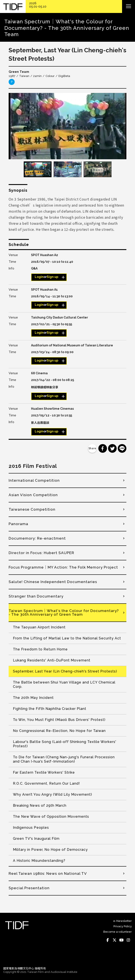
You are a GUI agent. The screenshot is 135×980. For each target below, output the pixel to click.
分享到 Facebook (103, 448)
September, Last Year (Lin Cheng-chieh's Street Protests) (65, 671)
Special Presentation (29, 888)
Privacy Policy (123, 926)
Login (39, 277)
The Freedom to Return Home (40, 649)
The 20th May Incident (33, 698)
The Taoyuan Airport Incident (39, 627)
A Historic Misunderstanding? (39, 861)
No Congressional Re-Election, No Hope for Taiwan (59, 731)
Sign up (53, 277)
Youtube (121, 940)
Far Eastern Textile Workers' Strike (44, 772)
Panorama (18, 524)
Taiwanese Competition (32, 509)
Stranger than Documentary (36, 596)
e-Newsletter (122, 921)
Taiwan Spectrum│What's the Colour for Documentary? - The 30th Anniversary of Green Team (64, 613)
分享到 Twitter (112, 448)
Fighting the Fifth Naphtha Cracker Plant (50, 709)
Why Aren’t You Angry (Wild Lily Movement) (53, 794)
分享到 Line (122, 448)
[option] (67, 126)
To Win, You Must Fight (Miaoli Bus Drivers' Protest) (59, 720)
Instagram (128, 940)
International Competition (34, 480)
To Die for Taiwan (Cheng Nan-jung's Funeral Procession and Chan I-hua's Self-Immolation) (64, 759)
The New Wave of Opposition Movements (51, 817)
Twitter (115, 940)
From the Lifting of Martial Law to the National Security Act (67, 638)
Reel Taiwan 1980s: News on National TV (48, 873)
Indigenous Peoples (31, 828)
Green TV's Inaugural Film (36, 839)
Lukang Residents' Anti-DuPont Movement (52, 660)
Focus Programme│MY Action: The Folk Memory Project (63, 567)
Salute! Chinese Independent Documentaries (53, 582)
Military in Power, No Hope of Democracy (50, 850)
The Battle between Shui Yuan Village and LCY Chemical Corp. (64, 684)
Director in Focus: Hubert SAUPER (41, 553)
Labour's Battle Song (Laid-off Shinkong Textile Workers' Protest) (65, 744)
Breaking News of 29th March (40, 806)
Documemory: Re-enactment (37, 538)
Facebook (108, 940)
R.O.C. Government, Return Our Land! (46, 783)
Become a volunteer (118, 932)
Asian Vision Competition (33, 495)
